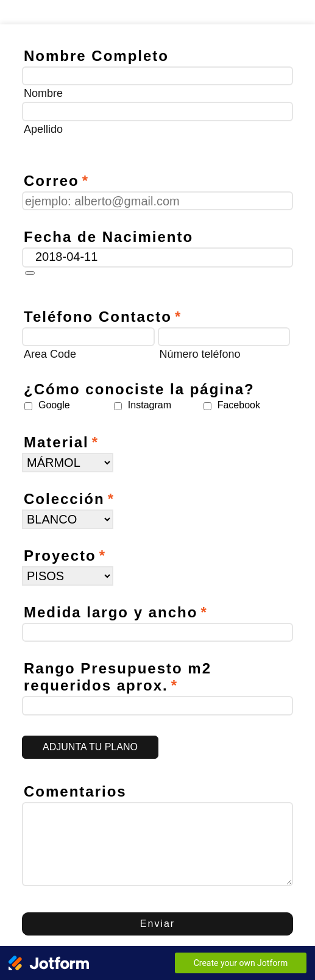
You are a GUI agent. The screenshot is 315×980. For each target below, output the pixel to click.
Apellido (43, 129)
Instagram (150, 405)
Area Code (50, 354)
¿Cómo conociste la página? (139, 389)
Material (61, 442)
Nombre (43, 93)
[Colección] (68, 519)
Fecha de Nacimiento (108, 237)
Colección (69, 499)
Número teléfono (200, 354)
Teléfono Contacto (103, 317)
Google (54, 405)
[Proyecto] (68, 576)
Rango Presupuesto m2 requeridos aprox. (118, 677)
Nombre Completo (96, 56)
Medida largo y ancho (116, 612)
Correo (56, 181)
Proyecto (65, 556)
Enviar (157, 924)
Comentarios (75, 791)
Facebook (239, 405)
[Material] (68, 463)
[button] (30, 273)
